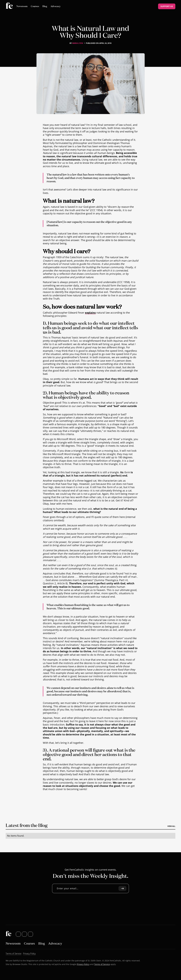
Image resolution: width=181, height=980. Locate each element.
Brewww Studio (20, 964)
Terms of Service (102, 964)
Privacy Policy (83, 964)
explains (90, 312)
